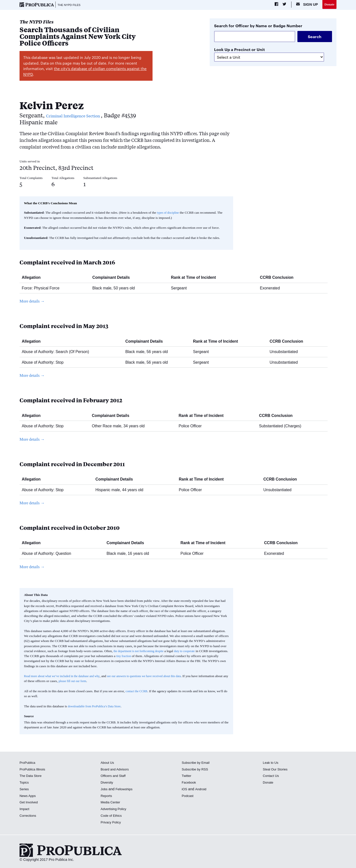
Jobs (104, 790)
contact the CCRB (138, 692)
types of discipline (169, 213)
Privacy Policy (112, 823)
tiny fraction (145, 657)
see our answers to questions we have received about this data (157, 677)
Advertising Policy (115, 810)
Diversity (108, 783)
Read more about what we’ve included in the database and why (66, 677)
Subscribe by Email (197, 763)
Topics (25, 783)
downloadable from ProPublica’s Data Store (97, 707)
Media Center (111, 803)
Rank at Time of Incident (195, 278)
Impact (25, 810)
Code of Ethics (112, 816)
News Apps (29, 796)
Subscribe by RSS (196, 770)
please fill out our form (104, 682)
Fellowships (126, 790)
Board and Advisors (116, 770)
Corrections (29, 816)
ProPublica (28, 763)
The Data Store (32, 776)
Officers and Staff (114, 776)
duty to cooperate (191, 652)
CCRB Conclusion (278, 278)
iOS (185, 790)
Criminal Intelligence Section (85, 116)
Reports (107, 796)
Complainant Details (113, 278)
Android (202, 790)
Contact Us (272, 776)
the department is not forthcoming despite (141, 652)
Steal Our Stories (277, 770)
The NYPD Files (71, 5)
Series (25, 790)
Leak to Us (271, 763)
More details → (33, 302)
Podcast (188, 796)
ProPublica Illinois (34, 770)
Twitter (187, 776)
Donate (329, 5)
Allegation (33, 278)
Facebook (190, 783)
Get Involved (30, 803)
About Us (108, 763)
